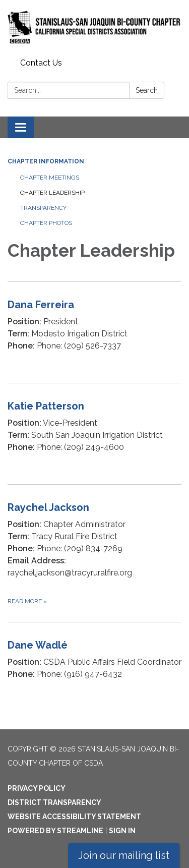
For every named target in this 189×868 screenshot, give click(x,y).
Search (147, 90)
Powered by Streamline (55, 831)
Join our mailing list (124, 855)
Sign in (122, 831)
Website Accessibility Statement (74, 817)
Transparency (43, 208)
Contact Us (41, 63)
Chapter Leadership (52, 193)
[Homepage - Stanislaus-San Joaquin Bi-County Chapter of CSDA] (94, 27)
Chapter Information (46, 161)
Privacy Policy (37, 788)
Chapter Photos (46, 223)
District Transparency (54, 802)
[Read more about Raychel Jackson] (94, 553)
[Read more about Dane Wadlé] (94, 667)
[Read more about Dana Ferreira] (94, 332)
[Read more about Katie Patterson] (94, 433)
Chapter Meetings (50, 178)
